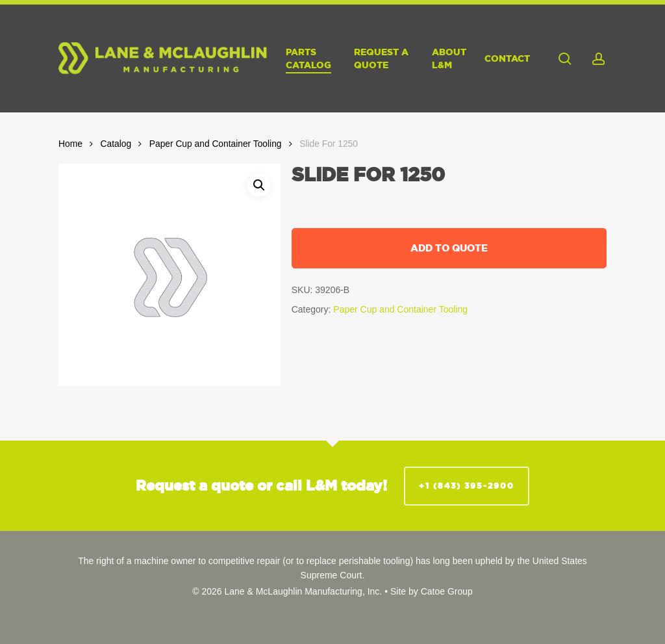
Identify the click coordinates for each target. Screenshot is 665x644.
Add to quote (449, 248)
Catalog (116, 144)
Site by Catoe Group (432, 591)
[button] (259, 185)
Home (70, 144)
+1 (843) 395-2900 (467, 486)
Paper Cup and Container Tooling (216, 144)
